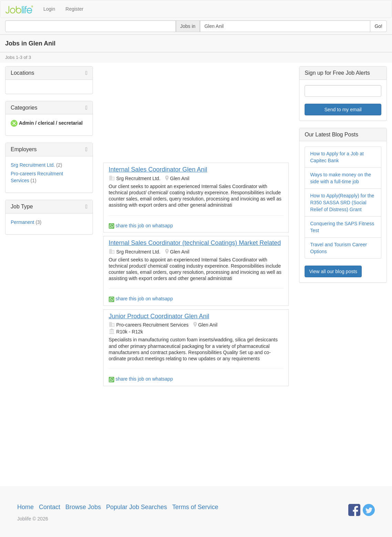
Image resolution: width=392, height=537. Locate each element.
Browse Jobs (83, 507)
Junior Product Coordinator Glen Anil (159, 316)
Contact (50, 507)
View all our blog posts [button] (333, 271)
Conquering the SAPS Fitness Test (342, 227)
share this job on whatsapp (141, 226)
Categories (24, 108)
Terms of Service (195, 507)
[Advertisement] (196, 114)
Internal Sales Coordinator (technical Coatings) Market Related (195, 243)
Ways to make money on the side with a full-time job (341, 178)
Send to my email (343, 110)
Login (49, 9)
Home (25, 507)
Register (74, 9)
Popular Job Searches (136, 507)
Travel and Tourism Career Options (338, 248)
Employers (24, 149)
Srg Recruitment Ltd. (33, 165)
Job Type (22, 206)
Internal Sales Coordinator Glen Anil (158, 169)
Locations (23, 73)
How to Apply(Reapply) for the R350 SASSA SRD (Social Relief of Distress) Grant (342, 203)
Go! (378, 26)
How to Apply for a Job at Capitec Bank (337, 157)
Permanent (22, 222)
